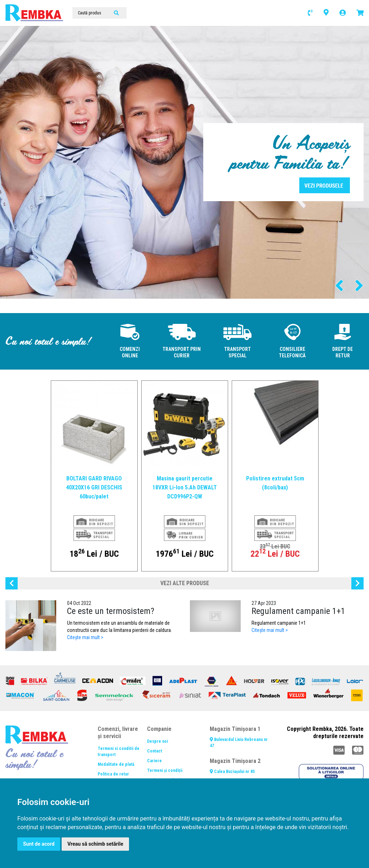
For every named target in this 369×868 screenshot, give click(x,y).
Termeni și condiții (165, 770)
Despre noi (157, 741)
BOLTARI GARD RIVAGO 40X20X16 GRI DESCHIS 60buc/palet (94, 487)
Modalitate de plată (116, 764)
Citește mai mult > (85, 637)
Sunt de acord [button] (39, 844)
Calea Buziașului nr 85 (232, 772)
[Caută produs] (99, 13)
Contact (155, 751)
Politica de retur (113, 774)
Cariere (154, 761)
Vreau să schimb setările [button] (95, 844)
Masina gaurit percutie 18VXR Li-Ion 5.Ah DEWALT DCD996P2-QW (185, 487)
